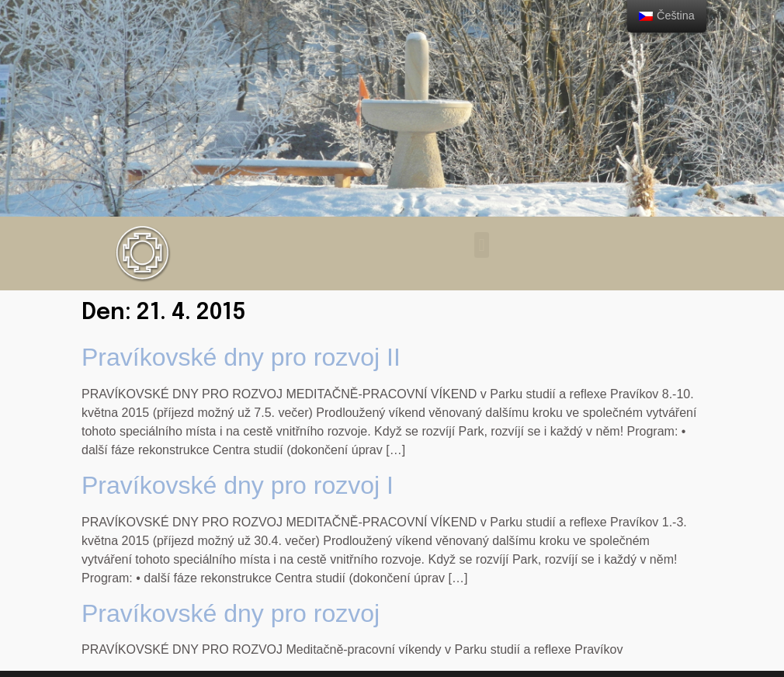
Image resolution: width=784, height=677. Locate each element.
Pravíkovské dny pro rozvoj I (238, 485)
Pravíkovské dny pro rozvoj (231, 613)
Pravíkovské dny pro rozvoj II (241, 357)
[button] (482, 245)
